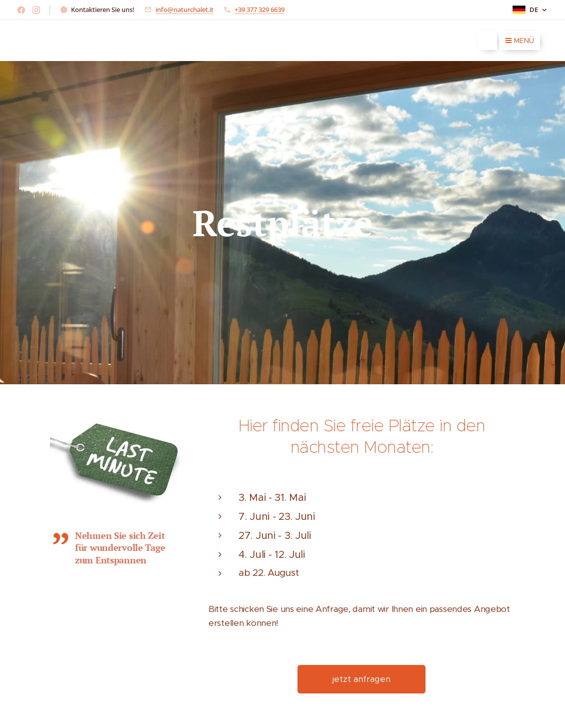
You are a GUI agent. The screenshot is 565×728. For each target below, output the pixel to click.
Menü (520, 41)
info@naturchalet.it (184, 10)
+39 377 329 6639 (259, 10)
